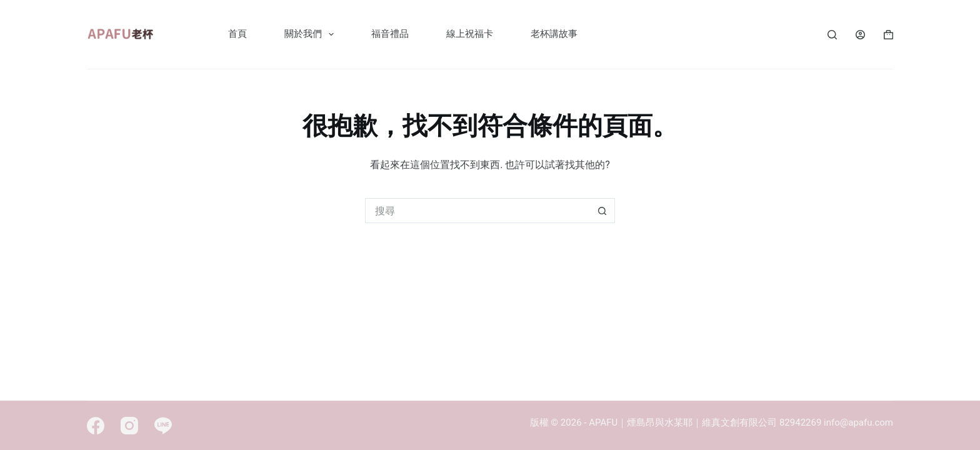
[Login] (860, 35)
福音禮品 (390, 34)
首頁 (237, 34)
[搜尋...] (477, 211)
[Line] (163, 426)
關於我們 (312, 34)
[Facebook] (96, 426)
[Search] (832, 35)
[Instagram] (129, 426)
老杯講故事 (554, 34)
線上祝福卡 (470, 34)
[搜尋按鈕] (602, 211)
